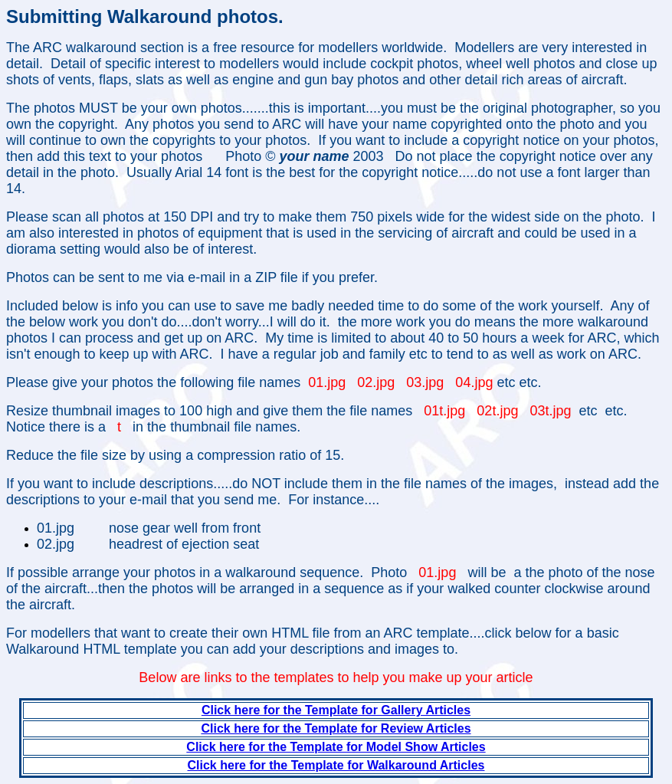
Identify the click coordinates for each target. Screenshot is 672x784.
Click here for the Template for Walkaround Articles (336, 765)
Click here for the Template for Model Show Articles (336, 747)
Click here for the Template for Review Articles (336, 728)
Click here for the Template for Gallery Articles (336, 710)
